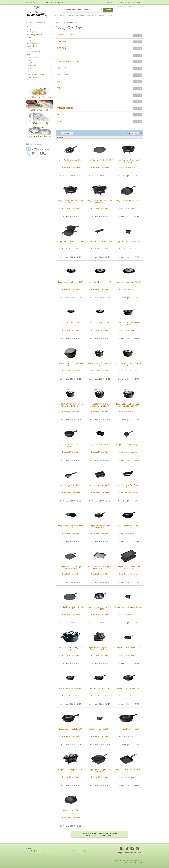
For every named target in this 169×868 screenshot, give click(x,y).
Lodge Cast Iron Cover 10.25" (71, 282)
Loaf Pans (62, 68)
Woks (59, 121)
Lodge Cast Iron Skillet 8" (99, 729)
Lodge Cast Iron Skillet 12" (71, 688)
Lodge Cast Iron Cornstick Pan (99, 241)
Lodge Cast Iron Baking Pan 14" (99, 160)
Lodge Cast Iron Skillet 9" (128, 729)
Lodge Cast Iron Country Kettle (128, 241)
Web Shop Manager (137, 862)
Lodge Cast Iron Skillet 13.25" (99, 688)
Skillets (61, 115)
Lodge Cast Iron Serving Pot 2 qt (71, 649)
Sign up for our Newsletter (130, 853)
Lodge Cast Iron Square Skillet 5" (128, 771)
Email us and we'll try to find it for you (100, 834)
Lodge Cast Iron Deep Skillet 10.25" (128, 324)
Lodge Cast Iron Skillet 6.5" (71, 729)
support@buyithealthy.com (41, 150)
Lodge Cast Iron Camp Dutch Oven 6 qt (71, 202)
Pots (59, 95)
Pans (59, 81)
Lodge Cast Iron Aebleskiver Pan (71, 161)
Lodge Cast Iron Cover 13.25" (128, 282)
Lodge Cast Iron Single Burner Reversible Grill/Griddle (100, 649)
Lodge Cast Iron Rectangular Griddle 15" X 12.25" (100, 567)
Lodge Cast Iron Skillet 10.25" (128, 648)
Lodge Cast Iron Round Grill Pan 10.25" (100, 608)
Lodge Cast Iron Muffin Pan (99, 485)
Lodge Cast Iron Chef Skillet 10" (128, 202)
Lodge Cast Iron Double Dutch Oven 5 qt (71, 364)
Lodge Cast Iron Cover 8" (71, 323)
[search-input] (82, 10)
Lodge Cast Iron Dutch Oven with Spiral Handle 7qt (99, 405)
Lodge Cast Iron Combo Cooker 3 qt (71, 242)
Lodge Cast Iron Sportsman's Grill (71, 771)
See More (137, 35)
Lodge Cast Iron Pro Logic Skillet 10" (100, 527)
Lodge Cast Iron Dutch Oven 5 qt (100, 364)
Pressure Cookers (65, 108)
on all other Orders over (125, 2)
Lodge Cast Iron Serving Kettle (128, 607)
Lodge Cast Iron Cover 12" (100, 282)
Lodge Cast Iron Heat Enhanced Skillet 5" (71, 445)
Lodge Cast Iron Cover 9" (99, 323)
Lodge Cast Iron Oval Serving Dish (128, 486)
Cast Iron (61, 48)
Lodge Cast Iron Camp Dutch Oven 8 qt (100, 202)
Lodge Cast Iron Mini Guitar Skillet (71, 486)
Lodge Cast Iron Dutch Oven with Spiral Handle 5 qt (71, 405)
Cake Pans (61, 41)
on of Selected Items (45, 2)
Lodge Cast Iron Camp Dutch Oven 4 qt (128, 161)
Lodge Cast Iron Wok (71, 810)
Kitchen (61, 55)
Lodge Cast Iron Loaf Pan (100, 445)
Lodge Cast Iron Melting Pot (128, 445)
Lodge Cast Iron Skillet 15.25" (128, 688)
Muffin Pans (63, 75)
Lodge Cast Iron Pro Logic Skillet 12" (128, 527)
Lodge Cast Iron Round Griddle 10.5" (71, 608)
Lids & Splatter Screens (68, 61)
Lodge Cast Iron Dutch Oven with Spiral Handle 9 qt (128, 405)
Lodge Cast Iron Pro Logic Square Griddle (71, 567)
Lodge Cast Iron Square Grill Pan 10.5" (100, 771)
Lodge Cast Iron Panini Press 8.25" (71, 527)
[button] (87, 10)
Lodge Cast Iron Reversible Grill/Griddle (128, 567)
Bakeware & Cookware (67, 35)
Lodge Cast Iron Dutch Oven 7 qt (128, 364)
